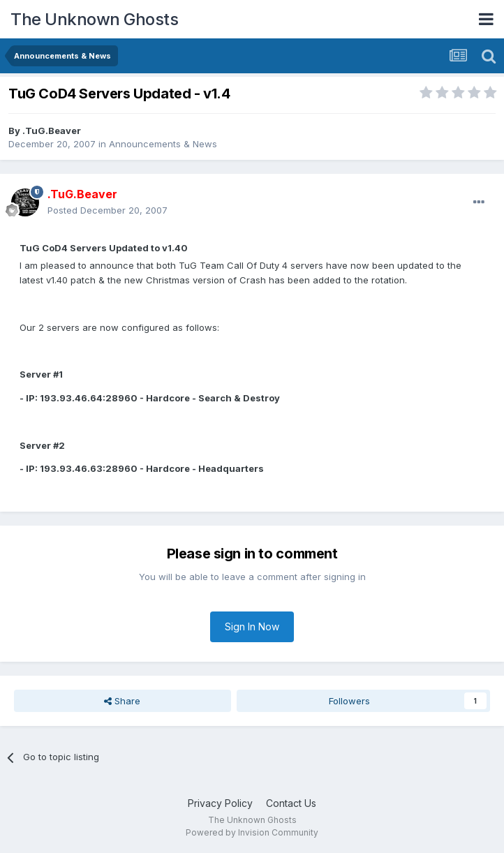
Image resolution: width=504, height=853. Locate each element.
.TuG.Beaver (52, 131)
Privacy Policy (220, 803)
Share (122, 701)
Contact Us (291, 803)
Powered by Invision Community (252, 832)
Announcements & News (163, 144)
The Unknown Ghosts (94, 19)
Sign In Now (252, 626)
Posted (108, 210)
